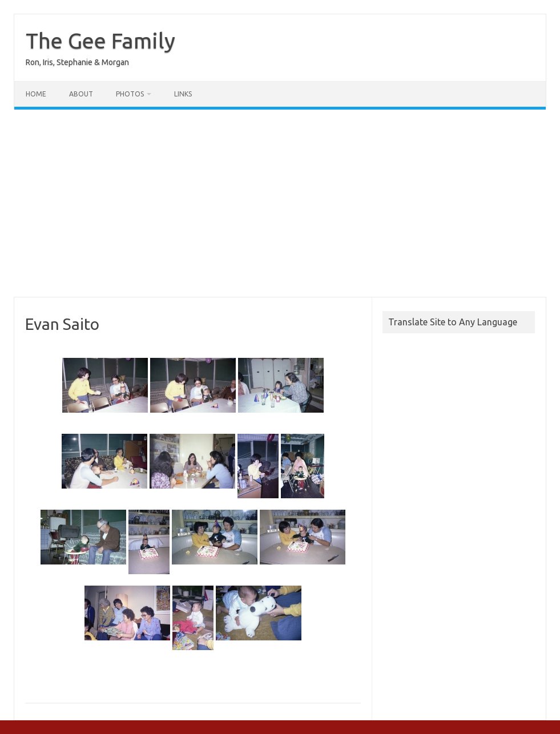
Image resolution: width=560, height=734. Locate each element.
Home (36, 94)
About (81, 94)
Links (183, 94)
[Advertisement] (280, 203)
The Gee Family (100, 41)
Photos (130, 94)
